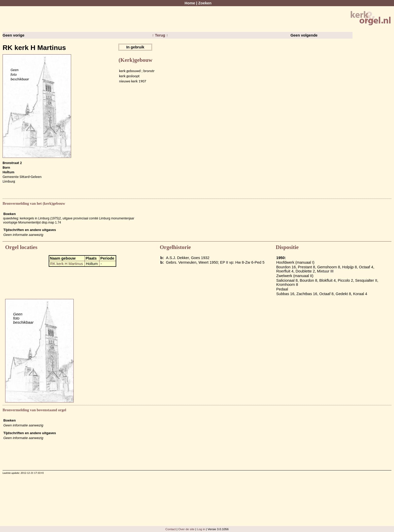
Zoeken (205, 3)
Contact (171, 529)
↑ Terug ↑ (160, 35)
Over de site (186, 529)
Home (190, 3)
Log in (201, 529)
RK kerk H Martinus (67, 264)
